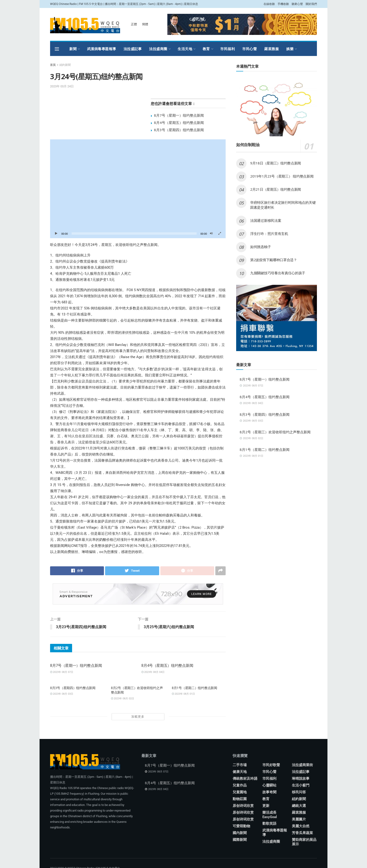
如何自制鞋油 (248, 145)
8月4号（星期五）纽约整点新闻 (179, 122)
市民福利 (228, 49)
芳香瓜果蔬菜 (302, 833)
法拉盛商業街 (302, 765)
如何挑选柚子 (261, 247)
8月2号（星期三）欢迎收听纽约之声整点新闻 (275, 432)
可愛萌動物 (241, 826)
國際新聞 (240, 840)
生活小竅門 (301, 786)
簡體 (145, 24)
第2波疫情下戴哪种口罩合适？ (274, 260)
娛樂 (290, 49)
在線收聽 (269, 4)
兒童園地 (240, 792)
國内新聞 (240, 833)
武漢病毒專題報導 (102, 49)
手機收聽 (283, 4)
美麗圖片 (299, 820)
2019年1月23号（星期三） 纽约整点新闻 (282, 176)
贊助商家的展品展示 (304, 842)
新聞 (73, 49)
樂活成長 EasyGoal (270, 815)
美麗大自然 (301, 826)
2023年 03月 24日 (62, 86)
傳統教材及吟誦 (245, 779)
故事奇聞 (269, 792)
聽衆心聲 (297, 4)
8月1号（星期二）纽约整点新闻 (195, 688)
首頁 (53, 65)
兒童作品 (240, 786)
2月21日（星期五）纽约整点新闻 (276, 189)
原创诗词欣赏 (243, 806)
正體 (134, 24)
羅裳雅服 (272, 49)
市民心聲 (250, 49)
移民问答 (299, 792)
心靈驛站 (269, 786)
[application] (138, 189)
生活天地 (185, 49)
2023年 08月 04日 (153, 672)
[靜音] (211, 234)
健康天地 (240, 772)
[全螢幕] (220, 234)
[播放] (56, 234)
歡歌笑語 (269, 824)
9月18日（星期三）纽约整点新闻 (276, 163)
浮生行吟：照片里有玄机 (269, 234)
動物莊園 (240, 799)
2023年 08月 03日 (62, 694)
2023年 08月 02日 (123, 699)
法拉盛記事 (133, 49)
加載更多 (138, 717)
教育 (206, 49)
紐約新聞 (65, 65)
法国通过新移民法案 (266, 220)
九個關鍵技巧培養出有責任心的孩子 (278, 273)
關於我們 (311, 4)
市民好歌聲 (271, 765)
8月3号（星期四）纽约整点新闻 (179, 130)
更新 (266, 806)
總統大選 (299, 806)
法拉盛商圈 (158, 49)
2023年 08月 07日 (62, 672)
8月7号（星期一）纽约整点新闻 (179, 115)
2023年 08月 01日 (183, 694)
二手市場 (240, 765)
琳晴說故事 (301, 779)
